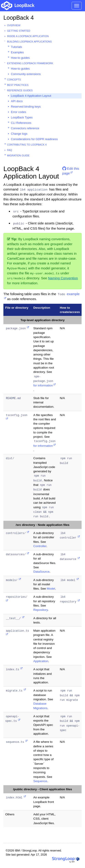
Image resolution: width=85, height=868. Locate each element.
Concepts (14, 80)
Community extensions (26, 74)
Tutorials (16, 47)
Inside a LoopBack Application (28, 36)
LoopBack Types (22, 117)
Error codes (18, 112)
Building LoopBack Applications (29, 42)
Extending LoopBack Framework (30, 63)
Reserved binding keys (26, 107)
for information (44, 381)
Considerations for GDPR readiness (34, 139)
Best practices (18, 85)
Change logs (19, 134)
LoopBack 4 (19, 18)
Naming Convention (63, 278)
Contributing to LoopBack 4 (27, 145)
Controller (40, 546)
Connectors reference (25, 128)
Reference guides (20, 90)
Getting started (19, 31)
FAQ (10, 150)
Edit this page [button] (71, 170)
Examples (17, 52)
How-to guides (20, 58)
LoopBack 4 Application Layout (31, 96)
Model (51, 589)
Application (41, 661)
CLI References (21, 123)
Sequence (40, 781)
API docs (17, 101)
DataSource (41, 572)
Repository (41, 610)
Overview (14, 25)
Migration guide (18, 155)
